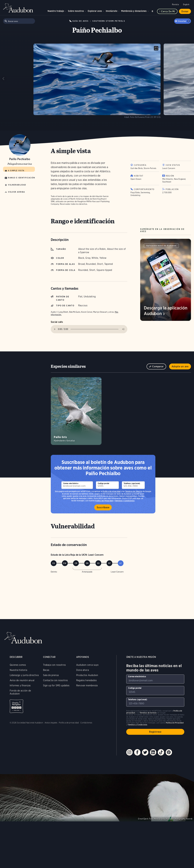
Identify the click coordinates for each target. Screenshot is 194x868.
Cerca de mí (168, 11)
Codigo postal (103, 483)
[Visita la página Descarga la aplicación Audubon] (166, 280)
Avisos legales (51, 723)
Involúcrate (112, 11)
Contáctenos (86, 723)
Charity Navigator (16, 706)
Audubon (18, 8)
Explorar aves (95, 11)
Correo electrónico (71, 483)
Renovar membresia (87, 685)
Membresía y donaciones (134, 11)
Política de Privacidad (175, 723)
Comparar (158, 366)
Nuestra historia (18, 670)
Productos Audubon (87, 675)
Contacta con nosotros (55, 680)
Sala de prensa (51, 675)
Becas (46, 670)
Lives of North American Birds (76, 199)
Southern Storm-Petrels (109, 21)
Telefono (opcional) (132, 483)
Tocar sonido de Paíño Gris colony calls (98, 381)
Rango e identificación (22, 178)
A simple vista (16, 171)
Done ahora (83, 670)
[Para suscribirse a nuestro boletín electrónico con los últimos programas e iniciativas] (77, 485)
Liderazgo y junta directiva (24, 675)
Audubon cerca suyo (87, 665)
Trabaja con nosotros (54, 665)
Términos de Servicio (134, 491)
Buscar (153, 11)
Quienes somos (18, 665)
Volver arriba (16, 192)
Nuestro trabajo (56, 11)
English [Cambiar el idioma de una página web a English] (186, 4)
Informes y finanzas (20, 685)
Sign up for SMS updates (56, 685)
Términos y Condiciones (137, 725)
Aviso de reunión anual (22, 680)
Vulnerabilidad (17, 185)
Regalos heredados (86, 680)
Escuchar (184, 21)
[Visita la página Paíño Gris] (76, 411)
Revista (175, 4)
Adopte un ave (180, 366)
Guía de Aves (80, 21)
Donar (185, 11)
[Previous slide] (4, 79)
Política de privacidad (111, 491)
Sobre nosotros (76, 11)
